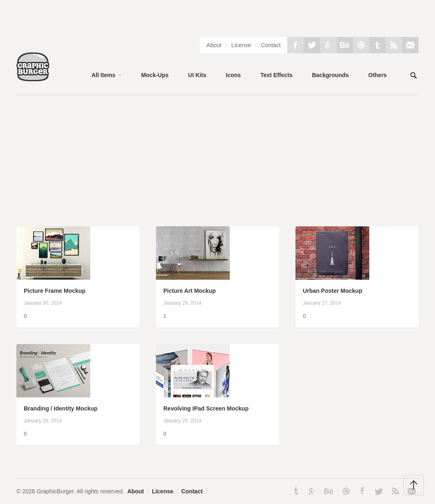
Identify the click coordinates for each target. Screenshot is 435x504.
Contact (271, 45)
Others (377, 75)
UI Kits (197, 75)
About (214, 45)
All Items (103, 75)
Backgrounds (330, 75)
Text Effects (276, 75)
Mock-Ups (155, 75)
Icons (233, 75)
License (241, 45)
